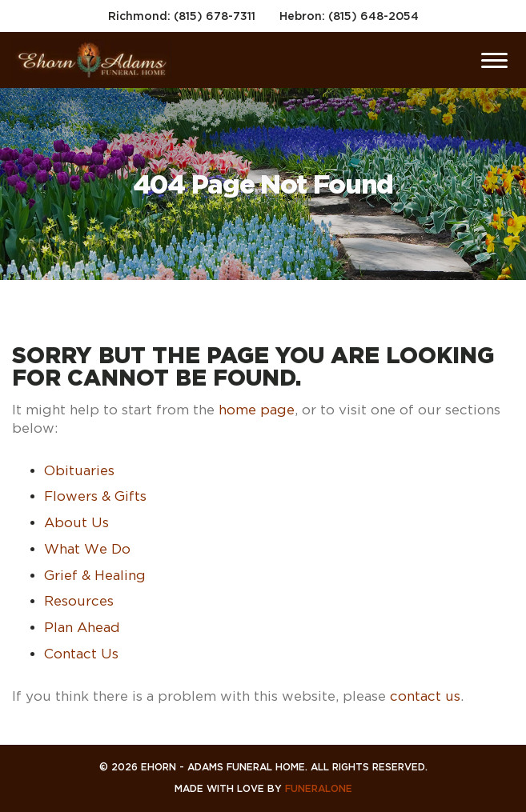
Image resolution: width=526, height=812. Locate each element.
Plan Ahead (82, 627)
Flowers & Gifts (95, 496)
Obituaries (79, 470)
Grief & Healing (95, 575)
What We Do (87, 549)
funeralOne (319, 788)
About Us (76, 522)
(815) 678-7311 (215, 16)
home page (257, 410)
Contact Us (81, 654)
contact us (425, 696)
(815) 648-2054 (373, 16)
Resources (79, 601)
